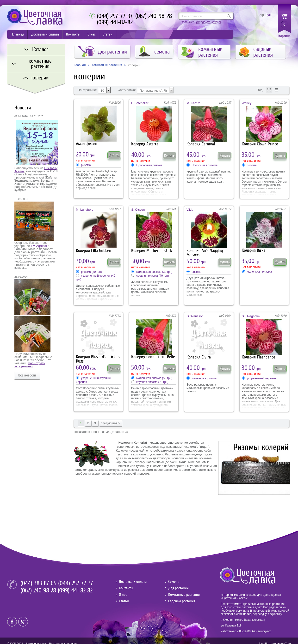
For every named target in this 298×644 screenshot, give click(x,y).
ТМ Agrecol (39, 246)
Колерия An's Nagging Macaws (205, 253)
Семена (174, 582)
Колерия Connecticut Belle (153, 357)
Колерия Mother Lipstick (152, 251)
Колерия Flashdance (258, 357)
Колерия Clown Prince (260, 144)
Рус (268, 15)
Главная (18, 34)
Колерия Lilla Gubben (94, 251)
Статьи (108, 34)
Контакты (73, 34)
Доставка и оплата (45, 34)
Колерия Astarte (145, 144)
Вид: (260, 90)
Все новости (27, 375)
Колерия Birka (254, 250)
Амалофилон (87, 144)
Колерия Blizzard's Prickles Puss (98, 359)
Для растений (178, 588)
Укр (262, 15)
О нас (91, 34)
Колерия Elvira (199, 357)
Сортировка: (127, 90)
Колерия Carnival (201, 144)
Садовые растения (182, 601)
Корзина (284, 36)
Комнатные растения (184, 595)
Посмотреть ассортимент (30, 365)
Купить (114, 155)
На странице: (87, 90)
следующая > (110, 423)
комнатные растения (107, 65)
